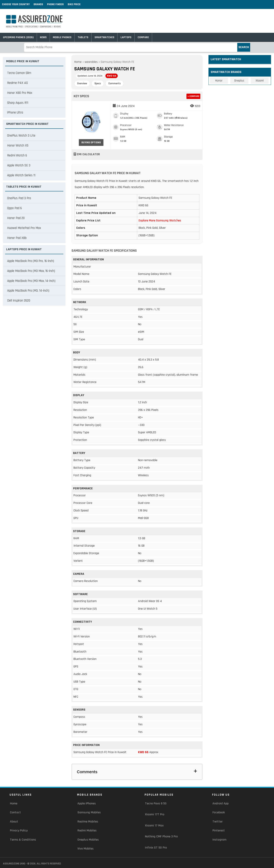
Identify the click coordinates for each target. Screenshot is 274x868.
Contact (15, 812)
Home (78, 62)
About (14, 822)
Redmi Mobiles (87, 831)
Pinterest (219, 831)
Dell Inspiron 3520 (19, 301)
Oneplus (239, 81)
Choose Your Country (16, 4)
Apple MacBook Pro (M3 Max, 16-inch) (31, 271)
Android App (220, 804)
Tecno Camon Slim (19, 73)
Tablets (83, 37)
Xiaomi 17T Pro (155, 814)
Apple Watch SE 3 (19, 165)
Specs (98, 83)
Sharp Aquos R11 (18, 103)
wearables (91, 62)
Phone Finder (55, 4)
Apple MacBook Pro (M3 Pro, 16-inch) (31, 261)
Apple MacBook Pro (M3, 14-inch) (28, 291)
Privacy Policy (19, 831)
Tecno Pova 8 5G (156, 804)
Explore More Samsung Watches (160, 221)
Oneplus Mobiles (88, 840)
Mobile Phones (62, 37)
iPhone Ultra (15, 113)
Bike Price (74, 4)
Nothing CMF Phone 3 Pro (161, 836)
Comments (115, 83)
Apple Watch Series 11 (21, 175)
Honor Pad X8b (17, 238)
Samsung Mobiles (89, 812)
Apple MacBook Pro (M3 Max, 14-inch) (31, 281)
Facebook (219, 812)
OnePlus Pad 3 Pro (19, 198)
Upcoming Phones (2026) (18, 37)
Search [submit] (244, 47)
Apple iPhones (87, 804)
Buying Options (91, 143)
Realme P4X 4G (17, 83)
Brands (38, 4)
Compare (143, 37)
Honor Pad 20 (16, 218)
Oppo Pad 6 (14, 208)
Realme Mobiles (88, 822)
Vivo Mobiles (85, 849)
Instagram (219, 840)
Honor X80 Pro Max (20, 93)
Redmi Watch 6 (17, 155)
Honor (219, 81)
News (43, 37)
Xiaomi (260, 81)
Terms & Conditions (23, 840)
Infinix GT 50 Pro (156, 848)
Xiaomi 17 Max (154, 826)
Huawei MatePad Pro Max (24, 228)
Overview (82, 83)
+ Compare (193, 96)
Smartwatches (104, 37)
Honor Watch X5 (18, 145)
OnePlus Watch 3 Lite (21, 136)
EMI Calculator (87, 154)
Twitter (218, 822)
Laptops (126, 37)
